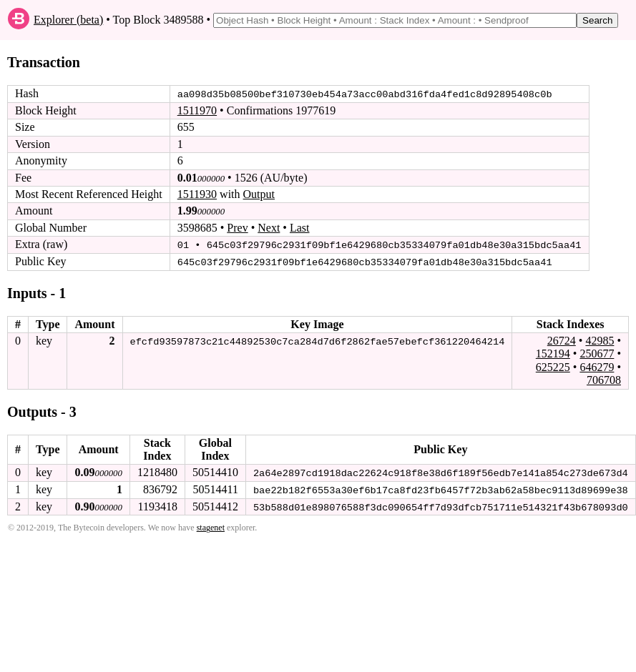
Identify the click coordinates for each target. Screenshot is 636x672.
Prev (237, 228)
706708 (604, 379)
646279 (597, 366)
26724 (562, 340)
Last (300, 228)
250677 (597, 353)
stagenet (211, 527)
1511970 (197, 110)
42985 (600, 340)
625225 (553, 366)
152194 (553, 353)
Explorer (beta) (68, 20)
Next (269, 228)
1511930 (197, 194)
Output (259, 194)
